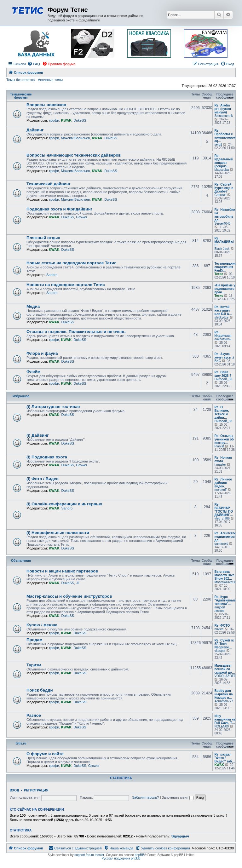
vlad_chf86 (222, 518)
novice (219, 629)
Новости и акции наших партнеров (62, 571)
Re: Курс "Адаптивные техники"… (225, 600)
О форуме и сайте (45, 754)
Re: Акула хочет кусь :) (224, 356)
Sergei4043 (222, 224)
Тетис (219, 274)
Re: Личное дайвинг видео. (223, 483)
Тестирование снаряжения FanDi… (225, 267)
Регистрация (36, 790)
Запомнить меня (177, 797)
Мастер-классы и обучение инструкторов (69, 596)
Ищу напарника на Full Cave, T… (225, 719)
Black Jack (222, 249)
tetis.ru (21, 743)
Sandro (52, 275)
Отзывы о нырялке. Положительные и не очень (76, 332)
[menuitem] (34, 64)
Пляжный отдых (43, 238)
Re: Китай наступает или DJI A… (223, 310)
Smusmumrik (223, 116)
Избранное (21, 396)
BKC (218, 361)
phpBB (140, 855)
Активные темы (50, 80)
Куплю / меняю (42, 625)
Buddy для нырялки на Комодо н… (223, 694)
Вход (14, 790)
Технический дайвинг (49, 184)
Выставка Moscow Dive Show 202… (224, 575)
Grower (82, 217)
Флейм (33, 372)
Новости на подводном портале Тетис (66, 285)
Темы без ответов (20, 80)
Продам (35, 640)
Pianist (219, 446)
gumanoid (221, 544)
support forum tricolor (89, 855)
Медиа (33, 306)
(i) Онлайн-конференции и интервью (64, 504)
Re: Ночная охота (223, 459)
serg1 (218, 144)
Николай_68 (223, 379)
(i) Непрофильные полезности (58, 533)
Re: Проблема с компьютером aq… (225, 136)
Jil (78, 583)
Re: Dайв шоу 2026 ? (223, 374)
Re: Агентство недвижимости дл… (226, 537)
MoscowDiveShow (227, 582)
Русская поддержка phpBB (121, 858)
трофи (54, 120)
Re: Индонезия (223, 334)
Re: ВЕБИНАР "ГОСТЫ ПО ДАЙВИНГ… (224, 510)
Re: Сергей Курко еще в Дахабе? (224, 188)
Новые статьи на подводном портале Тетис (71, 263)
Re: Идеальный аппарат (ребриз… (223, 161)
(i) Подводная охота (47, 457)
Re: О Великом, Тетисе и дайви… (222, 412)
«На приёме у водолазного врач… (225, 289)
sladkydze (221, 317)
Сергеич (220, 195)
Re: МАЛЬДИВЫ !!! (224, 242)
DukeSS (80, 120)
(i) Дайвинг (38, 435)
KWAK (66, 120)
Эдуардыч (180, 836)
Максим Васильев (75, 138)
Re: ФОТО (222, 626)
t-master (220, 465)
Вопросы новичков (46, 105)
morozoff (220, 490)
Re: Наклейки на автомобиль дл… (225, 215)
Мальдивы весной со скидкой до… (225, 669)
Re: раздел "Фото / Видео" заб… (225, 758)
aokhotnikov (223, 339)
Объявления (21, 561)
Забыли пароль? (145, 797)
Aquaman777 (224, 701)
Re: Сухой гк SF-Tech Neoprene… (224, 644)
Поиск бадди (40, 690)
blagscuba (222, 170)
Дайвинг (35, 130)
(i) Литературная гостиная (53, 407)
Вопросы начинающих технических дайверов (74, 155)
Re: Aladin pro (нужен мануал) (223, 109)
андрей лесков (220, 609)
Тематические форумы (21, 96)
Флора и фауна (42, 353)
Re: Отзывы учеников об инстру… (224, 439)
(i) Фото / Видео (43, 479)
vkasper (220, 651)
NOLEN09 (222, 726)
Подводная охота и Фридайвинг (59, 209)
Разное (34, 715)
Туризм (34, 665)
